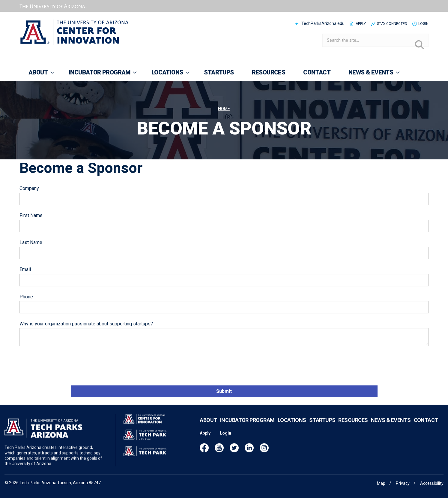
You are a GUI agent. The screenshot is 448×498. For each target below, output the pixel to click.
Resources (353, 426)
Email (25, 269)
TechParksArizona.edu (323, 23)
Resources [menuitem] (269, 72)
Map (381, 483)
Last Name (31, 242)
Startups (322, 426)
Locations (292, 426)
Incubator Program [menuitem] (99, 75)
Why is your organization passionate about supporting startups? (86, 324)
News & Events (391, 426)
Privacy (403, 483)
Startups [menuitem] (219, 72)
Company (29, 188)
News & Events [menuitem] (370, 75)
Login (423, 24)
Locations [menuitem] (167, 75)
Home (224, 109)
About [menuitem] (37, 75)
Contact (426, 426)
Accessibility (432, 483)
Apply (361, 24)
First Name (31, 215)
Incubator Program (247, 426)
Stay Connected (392, 24)
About (208, 426)
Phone (26, 297)
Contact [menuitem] (317, 72)
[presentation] (65, 367)
